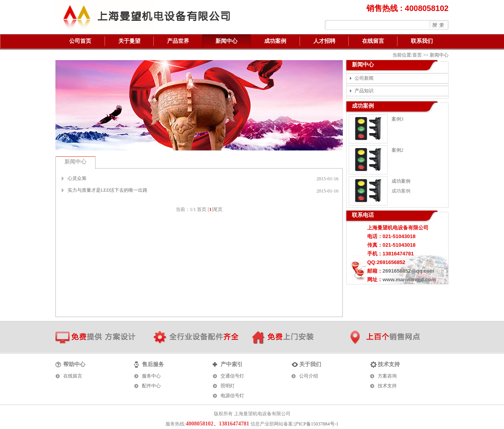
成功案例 (275, 41)
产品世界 (178, 41)
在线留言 (373, 41)
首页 (417, 55)
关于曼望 (129, 41)
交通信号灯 (232, 376)
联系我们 (422, 41)
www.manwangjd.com (409, 280)
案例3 (397, 119)
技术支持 (387, 386)
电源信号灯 (232, 396)
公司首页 (80, 41)
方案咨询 (387, 376)
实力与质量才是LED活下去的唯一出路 (108, 190)
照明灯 (228, 386)
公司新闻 (364, 78)
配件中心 (151, 386)
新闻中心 (226, 41)
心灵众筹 (77, 178)
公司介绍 (309, 376)
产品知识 (364, 91)
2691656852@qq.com (408, 271)
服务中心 (151, 376)
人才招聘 (324, 41)
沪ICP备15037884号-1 (316, 424)
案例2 (397, 150)
